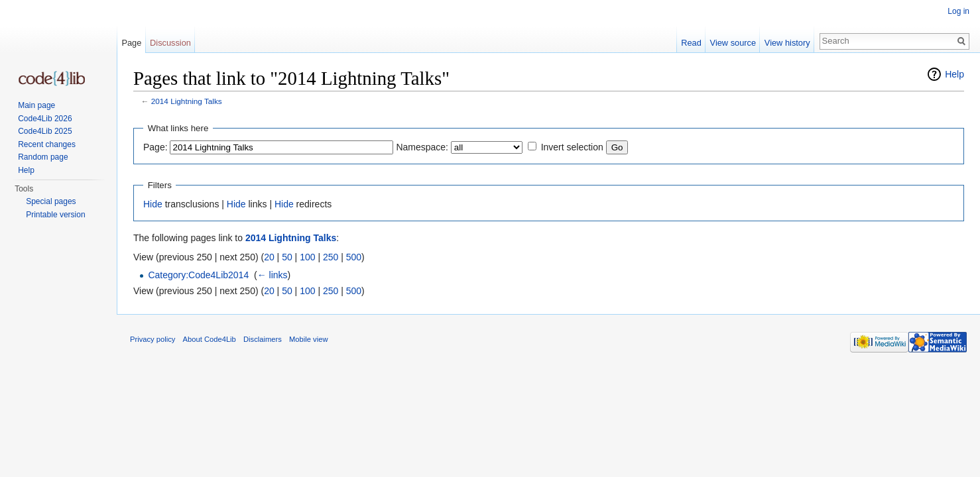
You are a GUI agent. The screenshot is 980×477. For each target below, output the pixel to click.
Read (691, 43)
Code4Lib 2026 (45, 119)
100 (307, 257)
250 (331, 257)
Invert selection (572, 147)
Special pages (51, 201)
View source (733, 43)
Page (131, 43)
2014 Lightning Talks (187, 101)
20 (269, 257)
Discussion (170, 43)
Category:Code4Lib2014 (198, 275)
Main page (36, 105)
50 (287, 257)
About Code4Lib (210, 339)
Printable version (55, 215)
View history (787, 43)
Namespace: (422, 147)
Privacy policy (153, 339)
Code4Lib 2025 (45, 131)
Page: (155, 147)
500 (354, 257)
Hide (153, 204)
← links (273, 275)
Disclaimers (263, 339)
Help (954, 74)
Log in (958, 11)
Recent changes (47, 144)
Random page (43, 157)
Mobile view (308, 339)
